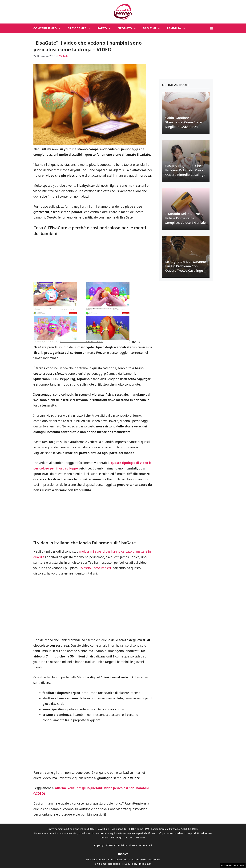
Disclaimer (145, 864)
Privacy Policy (130, 864)
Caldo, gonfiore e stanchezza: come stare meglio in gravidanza (184, 122)
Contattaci (146, 845)
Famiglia (178, 28)
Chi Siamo (101, 864)
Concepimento (49, 28)
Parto (106, 28)
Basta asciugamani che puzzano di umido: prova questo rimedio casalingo (185, 170)
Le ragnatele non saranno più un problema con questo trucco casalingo (186, 266)
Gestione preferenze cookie (233, 865)
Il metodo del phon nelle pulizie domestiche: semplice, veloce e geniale (186, 218)
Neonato (129, 28)
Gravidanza (81, 28)
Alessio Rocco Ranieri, (97, 568)
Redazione (114, 864)
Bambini (153, 28)
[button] (211, 28)
